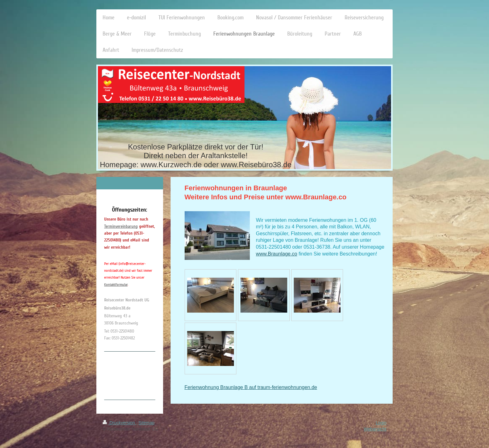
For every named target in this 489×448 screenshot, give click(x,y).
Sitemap (146, 423)
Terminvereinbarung (121, 226)
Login (381, 423)
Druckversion (119, 423)
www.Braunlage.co (277, 254)
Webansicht (375, 429)
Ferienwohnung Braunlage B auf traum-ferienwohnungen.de (251, 387)
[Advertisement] (129, 375)
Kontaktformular (116, 285)
